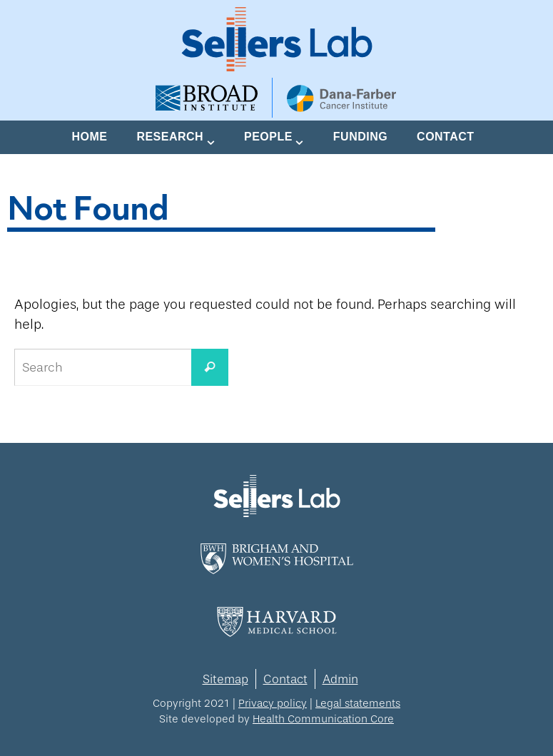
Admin (340, 679)
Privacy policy (273, 703)
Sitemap (225, 679)
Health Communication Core (323, 719)
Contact (285, 679)
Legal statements (358, 703)
